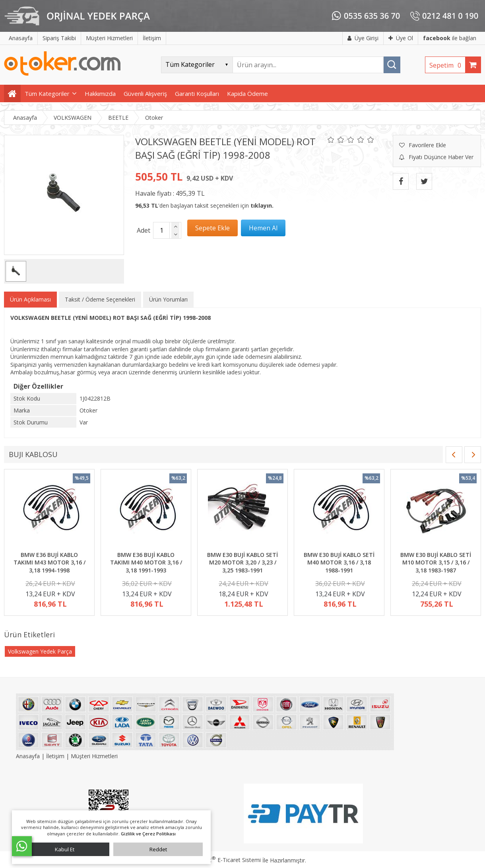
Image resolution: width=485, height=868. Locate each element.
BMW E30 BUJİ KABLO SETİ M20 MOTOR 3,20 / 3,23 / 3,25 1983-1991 (242, 562)
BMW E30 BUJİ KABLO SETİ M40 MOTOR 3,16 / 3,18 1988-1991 (339, 562)
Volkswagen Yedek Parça (40, 651)
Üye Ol (401, 38)
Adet (144, 230)
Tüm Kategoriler (47, 93)
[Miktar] (161, 230)
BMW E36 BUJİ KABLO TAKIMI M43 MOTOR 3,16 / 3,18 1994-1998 (49, 562)
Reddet (158, 849)
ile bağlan (450, 38)
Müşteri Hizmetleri (94, 756)
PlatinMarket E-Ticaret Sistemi (220, 860)
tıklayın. (262, 205)
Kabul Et (65, 849)
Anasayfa (29, 756)
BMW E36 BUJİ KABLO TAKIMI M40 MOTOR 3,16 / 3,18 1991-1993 (146, 562)
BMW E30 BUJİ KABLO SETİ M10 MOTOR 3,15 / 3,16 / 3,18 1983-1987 (436, 562)
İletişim (55, 756)
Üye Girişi (363, 38)
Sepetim (447, 65)
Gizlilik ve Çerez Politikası (148, 834)
